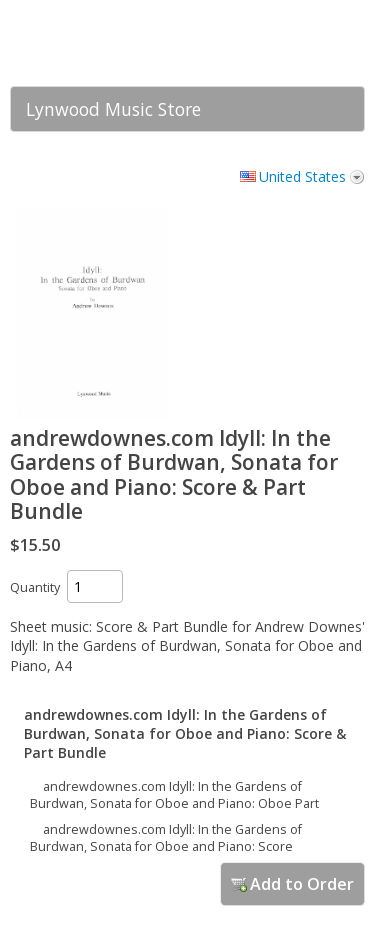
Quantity (35, 587)
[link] (310, 43)
